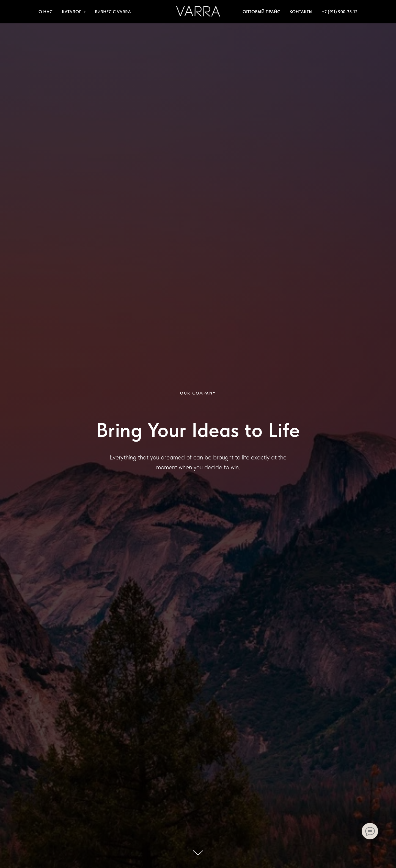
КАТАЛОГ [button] (72, 12)
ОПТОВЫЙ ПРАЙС (261, 12)
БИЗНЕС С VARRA (113, 12)
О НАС (46, 12)
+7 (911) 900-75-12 (340, 12)
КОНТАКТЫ (301, 12)
